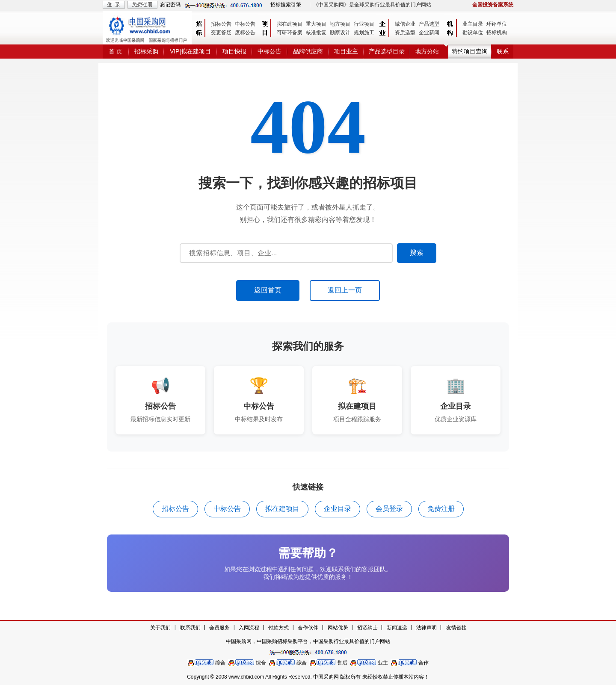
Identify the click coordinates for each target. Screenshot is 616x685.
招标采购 (146, 51)
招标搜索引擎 (286, 5)
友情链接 (456, 628)
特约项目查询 (470, 51)
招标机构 (497, 32)
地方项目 (340, 24)
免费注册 (441, 509)
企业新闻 (429, 32)
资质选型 (405, 32)
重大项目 (316, 24)
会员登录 (389, 509)
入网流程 (249, 628)
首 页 (115, 51)
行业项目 (364, 24)
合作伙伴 (308, 628)
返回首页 (268, 290)
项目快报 (234, 51)
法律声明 (426, 628)
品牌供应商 (308, 51)
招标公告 (221, 24)
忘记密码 (170, 5)
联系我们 (190, 628)
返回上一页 (345, 290)
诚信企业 (405, 24)
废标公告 (245, 32)
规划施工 (364, 32)
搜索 (417, 252)
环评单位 (497, 24)
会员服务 (219, 628)
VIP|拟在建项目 (190, 51)
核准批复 (316, 32)
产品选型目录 (387, 51)
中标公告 (245, 24)
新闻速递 (397, 628)
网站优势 (338, 628)
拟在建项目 (290, 24)
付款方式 (278, 628)
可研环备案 (290, 32)
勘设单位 (473, 32)
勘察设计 (340, 32)
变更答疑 (221, 32)
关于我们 (160, 628)
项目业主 (346, 51)
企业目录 (338, 509)
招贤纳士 (367, 628)
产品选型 (429, 24)
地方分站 (427, 51)
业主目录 (473, 24)
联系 (503, 51)
